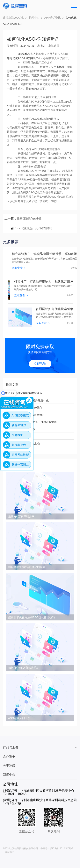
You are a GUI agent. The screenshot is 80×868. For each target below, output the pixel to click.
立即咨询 (40, 364)
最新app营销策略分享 (21, 516)
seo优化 (23, 54)
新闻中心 (34, 18)
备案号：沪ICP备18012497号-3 (57, 848)
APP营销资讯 (53, 18)
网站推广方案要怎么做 (21, 429)
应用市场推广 (59, 67)
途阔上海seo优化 (13, 18)
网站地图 (10, 852)
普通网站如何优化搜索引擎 (55, 309)
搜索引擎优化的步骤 (29, 219)
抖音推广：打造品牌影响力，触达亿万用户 (44, 282)
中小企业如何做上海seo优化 (25, 408)
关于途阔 (9, 766)
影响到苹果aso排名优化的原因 (27, 567)
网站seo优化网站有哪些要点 (25, 393)
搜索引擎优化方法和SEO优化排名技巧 (32, 617)
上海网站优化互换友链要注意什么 (28, 400)
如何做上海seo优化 (20, 437)
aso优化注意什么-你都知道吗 (35, 228)
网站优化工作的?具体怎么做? (26, 415)
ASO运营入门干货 (19, 718)
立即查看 (18, 268)
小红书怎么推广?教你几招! (24, 444)
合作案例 (9, 757)
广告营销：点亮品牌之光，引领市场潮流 (32, 422)
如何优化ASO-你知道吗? (23, 668)
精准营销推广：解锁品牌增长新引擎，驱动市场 (44, 254)
